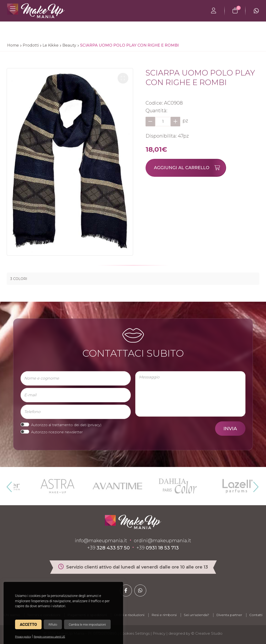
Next (254, 485)
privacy (94, 425)
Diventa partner (229, 615)
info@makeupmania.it (101, 541)
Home (13, 45)
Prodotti (31, 45)
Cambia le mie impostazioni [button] (87, 625)
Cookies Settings (135, 633)
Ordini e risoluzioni (129, 615)
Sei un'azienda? (196, 615)
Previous (9, 485)
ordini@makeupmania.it (163, 541)
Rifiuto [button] (53, 625)
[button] (123, 78)
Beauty (69, 45)
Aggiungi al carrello (190, 168)
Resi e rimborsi (164, 615)
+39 (109, 548)
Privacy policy (23, 637)
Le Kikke (51, 45)
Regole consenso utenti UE (49, 637)
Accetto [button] (28, 625)
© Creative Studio (207, 633)
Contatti (256, 615)
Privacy (159, 633)
